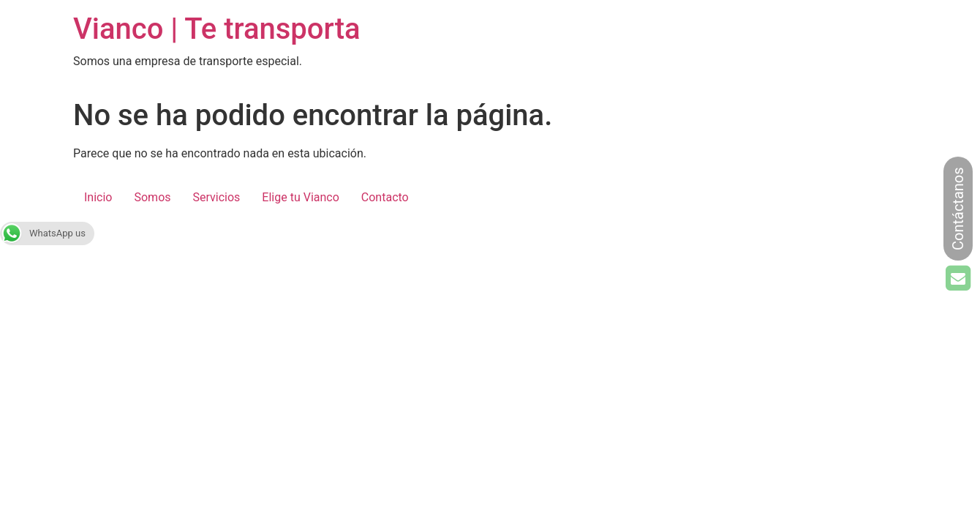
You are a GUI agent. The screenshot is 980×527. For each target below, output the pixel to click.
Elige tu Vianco (300, 197)
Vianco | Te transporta (217, 29)
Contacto (385, 197)
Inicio (98, 197)
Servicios (217, 197)
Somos (152, 197)
